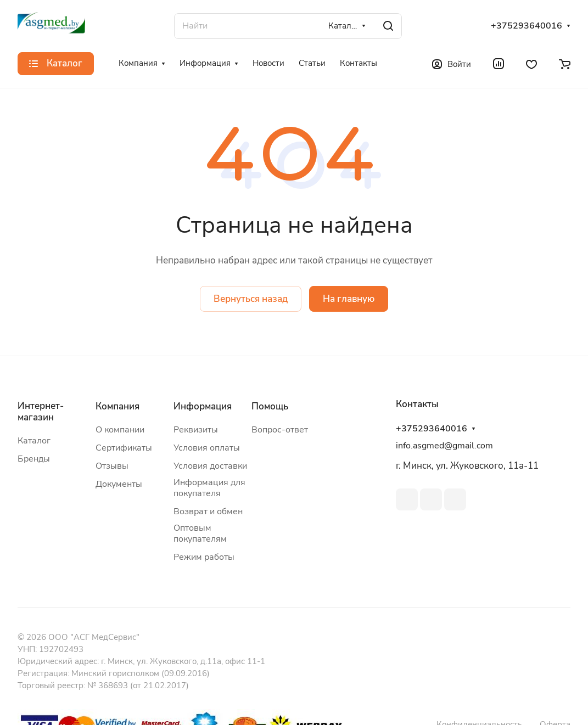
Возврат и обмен (208, 512)
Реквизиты (196, 430)
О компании (120, 430)
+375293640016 (527, 26)
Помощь (270, 406)
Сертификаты (124, 448)
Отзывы (112, 466)
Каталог (34, 441)
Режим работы (204, 557)
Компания (117, 406)
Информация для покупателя (209, 488)
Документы (119, 484)
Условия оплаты (207, 448)
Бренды (34, 459)
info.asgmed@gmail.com (444, 446)
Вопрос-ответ (280, 430)
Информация (203, 406)
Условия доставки (210, 466)
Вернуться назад (251, 299)
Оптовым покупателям (200, 533)
